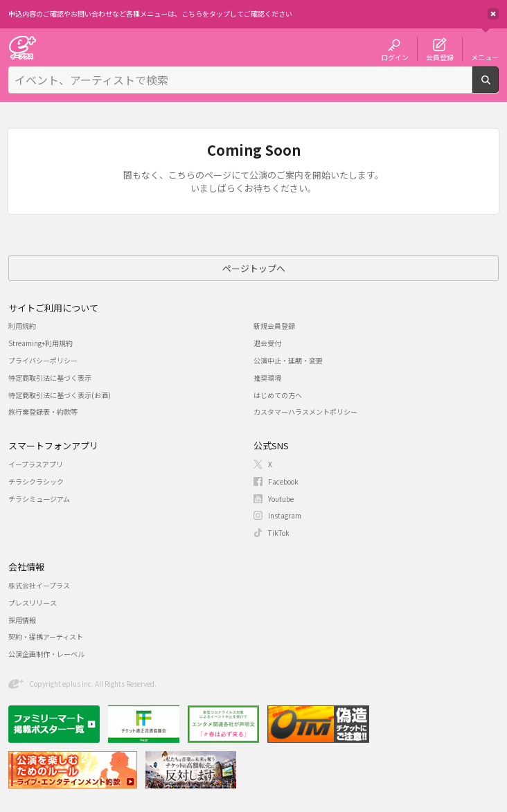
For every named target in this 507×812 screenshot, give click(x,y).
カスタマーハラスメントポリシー (305, 412)
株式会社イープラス (39, 585)
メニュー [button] (485, 57)
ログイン (395, 57)
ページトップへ (254, 268)
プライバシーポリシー (43, 360)
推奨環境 (267, 378)
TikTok (279, 533)
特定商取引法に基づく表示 (50, 378)
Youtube (281, 499)
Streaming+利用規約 (41, 343)
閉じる (493, 14)
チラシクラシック (36, 481)
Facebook (283, 481)
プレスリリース (33, 603)
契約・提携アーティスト (46, 637)
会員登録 (440, 57)
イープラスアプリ (36, 464)
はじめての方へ (278, 395)
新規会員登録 (274, 326)
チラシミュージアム (39, 499)
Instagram (285, 515)
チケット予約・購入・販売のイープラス (22, 47)
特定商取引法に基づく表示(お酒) (60, 395)
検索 (498, 87)
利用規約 (22, 326)
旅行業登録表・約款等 (43, 412)
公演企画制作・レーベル (46, 654)
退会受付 (267, 343)
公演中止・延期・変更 (288, 360)
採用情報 (22, 620)
